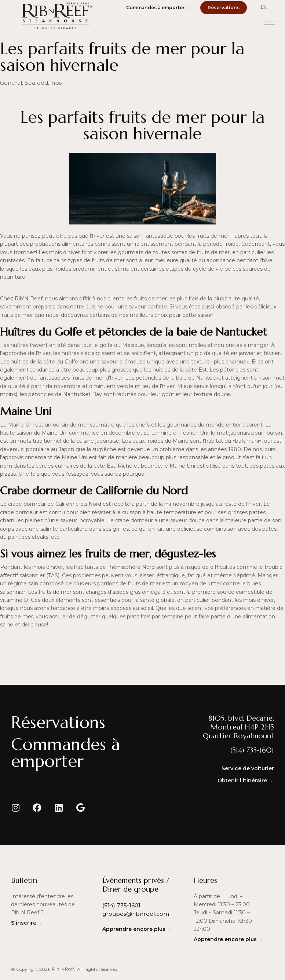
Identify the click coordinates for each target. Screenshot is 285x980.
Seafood (33, 83)
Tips (51, 83)
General (10, 83)
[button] (269, 22)
